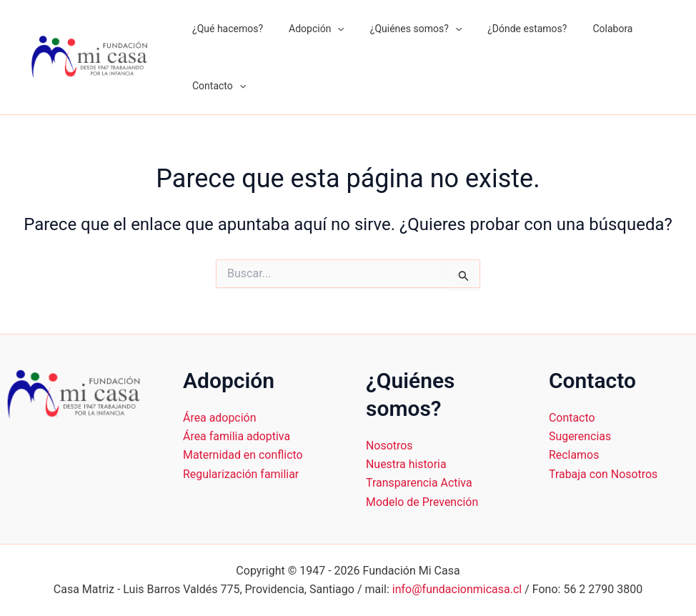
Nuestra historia (406, 464)
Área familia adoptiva (237, 436)
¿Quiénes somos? (402, 29)
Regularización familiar (241, 474)
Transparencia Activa (419, 483)
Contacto (216, 86)
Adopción (308, 29)
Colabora (587, 29)
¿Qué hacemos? (225, 29)
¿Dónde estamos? (507, 29)
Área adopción (220, 418)
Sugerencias (580, 436)
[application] (329, 29)
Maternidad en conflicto (243, 455)
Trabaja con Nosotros (603, 474)
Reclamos (574, 455)
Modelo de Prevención (422, 502)
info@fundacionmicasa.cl (457, 589)
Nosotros (389, 446)
